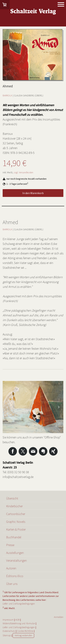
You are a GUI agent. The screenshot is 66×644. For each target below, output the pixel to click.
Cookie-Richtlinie (25, 631)
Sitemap (7, 635)
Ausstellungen (15, 553)
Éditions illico (15, 576)
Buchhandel (14, 537)
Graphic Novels (16, 522)
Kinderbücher (14, 506)
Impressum (8, 620)
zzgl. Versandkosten (23, 172)
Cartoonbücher (16, 514)
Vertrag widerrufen (23, 635)
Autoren (11, 568)
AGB (17, 620)
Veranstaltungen (16, 560)
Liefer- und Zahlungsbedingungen (19, 604)
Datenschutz (9, 631)
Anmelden (59, 617)
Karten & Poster (16, 529)
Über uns (12, 584)
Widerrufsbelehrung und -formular (19, 623)
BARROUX (7, 95)
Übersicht (12, 498)
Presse (10, 545)
